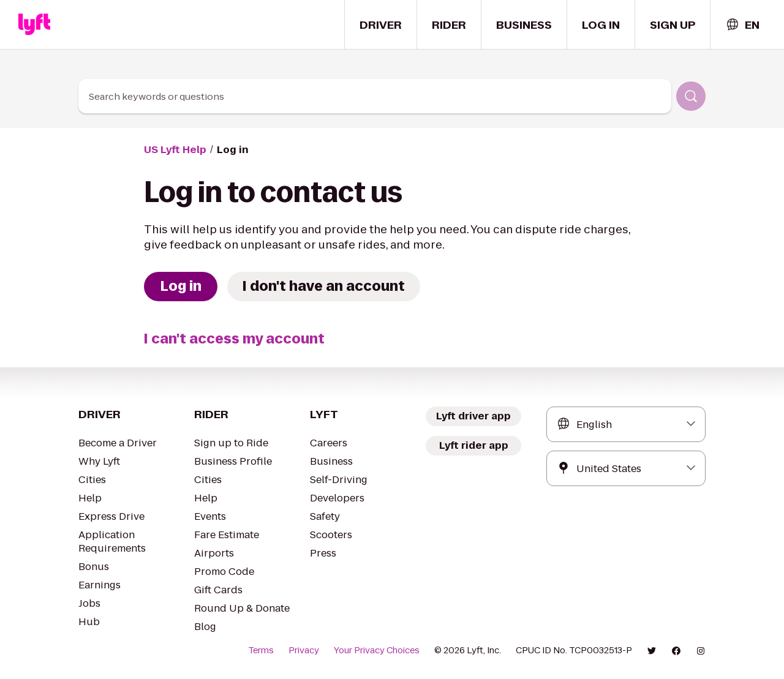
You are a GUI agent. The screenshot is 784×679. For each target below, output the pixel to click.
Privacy (318, 650)
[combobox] (742, 25)
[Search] (691, 96)
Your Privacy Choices (387, 650)
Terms (277, 650)
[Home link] (34, 24)
